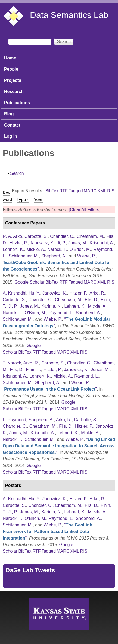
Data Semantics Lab (69, 15)
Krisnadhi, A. (102, 243)
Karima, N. (52, 306)
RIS (111, 191)
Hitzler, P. (18, 243)
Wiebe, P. (86, 256)
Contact (12, 125)
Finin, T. (33, 369)
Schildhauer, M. (24, 256)
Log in (11, 136)
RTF (63, 191)
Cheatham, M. (90, 236)
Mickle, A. (36, 249)
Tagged (76, 191)
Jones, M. (78, 243)
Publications (17, 103)
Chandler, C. (62, 236)
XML (102, 191)
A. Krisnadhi (14, 293)
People (11, 69)
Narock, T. (57, 249)
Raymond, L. (61, 313)
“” (50, 389)
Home (10, 58)
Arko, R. (97, 293)
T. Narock (12, 363)
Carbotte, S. (36, 236)
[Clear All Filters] (85, 210)
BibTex (52, 191)
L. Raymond (14, 420)
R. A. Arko (12, 236)
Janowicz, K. (42, 243)
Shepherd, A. (54, 256)
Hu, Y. (34, 293)
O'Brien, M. (80, 249)
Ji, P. (61, 243)
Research (14, 92)
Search (17, 173)
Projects (13, 80)
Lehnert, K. (13, 249)
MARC (90, 191)
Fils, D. (91, 300)
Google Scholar (29, 282)
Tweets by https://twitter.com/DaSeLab (42, 582)
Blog (9, 114)
